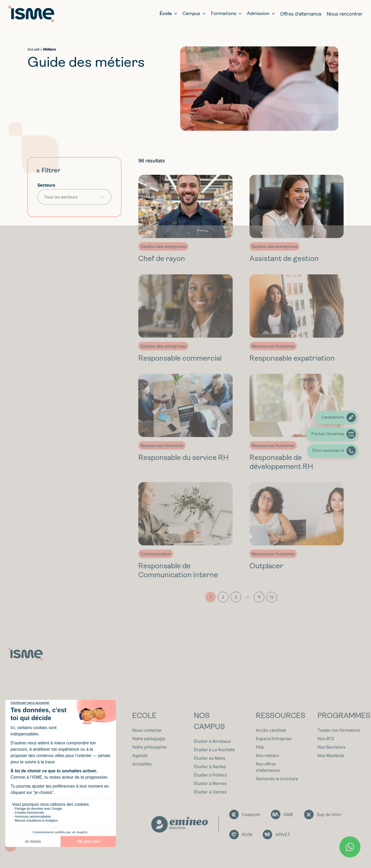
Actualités (142, 764)
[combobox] (70, 197)
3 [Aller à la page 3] (236, 597)
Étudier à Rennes (210, 783)
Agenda (140, 755)
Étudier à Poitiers (210, 775)
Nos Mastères (331, 755)
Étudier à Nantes (210, 767)
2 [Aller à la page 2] (223, 597)
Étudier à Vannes (210, 792)
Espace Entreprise (274, 739)
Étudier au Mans (210, 758)
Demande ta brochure (277, 779)
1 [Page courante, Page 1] (211, 597)
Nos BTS (326, 739)
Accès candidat (271, 730)
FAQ (260, 747)
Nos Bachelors (331, 747)
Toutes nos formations (339, 730)
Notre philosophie (149, 747)
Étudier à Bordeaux (213, 741)
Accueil (33, 49)
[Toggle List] (102, 197)
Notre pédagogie (149, 739)
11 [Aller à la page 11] (259, 597)
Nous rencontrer (345, 14)
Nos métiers (267, 755)
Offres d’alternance (301, 14)
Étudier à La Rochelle (214, 750)
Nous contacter (147, 730)
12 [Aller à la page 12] (272, 597)
